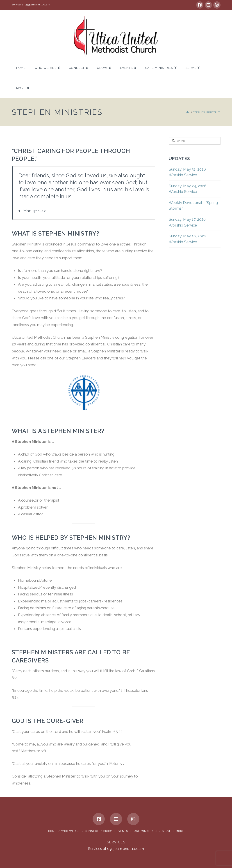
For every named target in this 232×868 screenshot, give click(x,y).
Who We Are (71, 831)
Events (122, 831)
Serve (166, 831)
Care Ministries (145, 831)
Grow (108, 831)
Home (52, 831)
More (180, 831)
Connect (92, 831)
